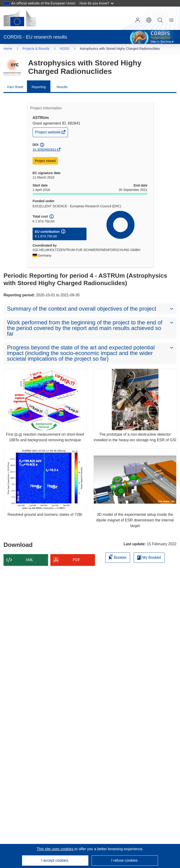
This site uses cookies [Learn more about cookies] (55, 849)
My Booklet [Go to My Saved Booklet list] (149, 558)
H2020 (65, 49)
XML (30, 560)
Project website (48, 133)
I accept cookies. (55, 860)
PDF (76, 560)
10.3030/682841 (44, 150)
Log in (138, 20)
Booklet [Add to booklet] (118, 557)
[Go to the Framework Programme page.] (12, 67)
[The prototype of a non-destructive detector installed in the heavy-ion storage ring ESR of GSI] (135, 400)
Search (160, 20)
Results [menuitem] (62, 87)
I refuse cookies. (125, 860)
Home (8, 49)
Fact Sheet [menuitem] (15, 87)
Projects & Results (36, 49)
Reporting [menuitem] (39, 87)
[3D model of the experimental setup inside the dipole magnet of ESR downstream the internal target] (135, 480)
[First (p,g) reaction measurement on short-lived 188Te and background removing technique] (45, 400)
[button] (149, 20)
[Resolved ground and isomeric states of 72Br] (45, 480)
